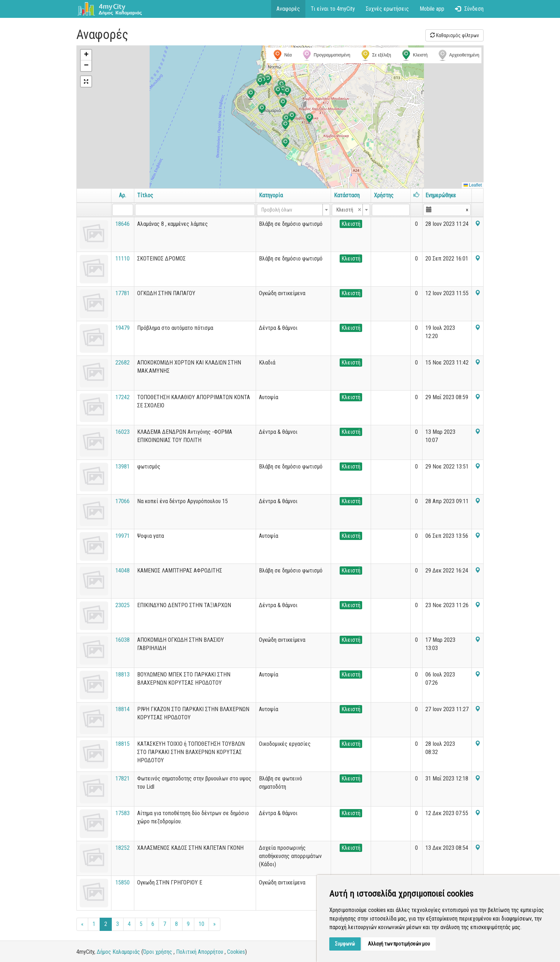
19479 (122, 328)
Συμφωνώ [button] (345, 944)
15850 (122, 882)
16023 (122, 432)
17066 (122, 501)
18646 (122, 224)
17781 (122, 293)
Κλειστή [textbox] (349, 210)
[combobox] (293, 210)
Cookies (236, 952)
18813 (122, 675)
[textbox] (291, 210)
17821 (122, 778)
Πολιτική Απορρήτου (200, 952)
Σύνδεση (469, 9)
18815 (122, 744)
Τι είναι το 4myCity (333, 9)
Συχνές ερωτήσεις (387, 9)
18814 (122, 709)
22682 (122, 363)
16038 (122, 640)
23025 (122, 605)
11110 (122, 259)
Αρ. (122, 195)
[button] (286, 119)
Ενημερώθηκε (441, 195)
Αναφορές (288, 9)
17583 (122, 813)
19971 (122, 536)
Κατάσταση (347, 195)
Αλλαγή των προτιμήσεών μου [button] (399, 944)
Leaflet (473, 185)
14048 (122, 571)
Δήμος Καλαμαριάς (118, 952)
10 (201, 924)
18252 (122, 848)
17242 (122, 397)
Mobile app (432, 9)
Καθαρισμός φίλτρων (454, 35)
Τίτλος (145, 195)
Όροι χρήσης (158, 952)
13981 (122, 467)
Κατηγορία (271, 195)
